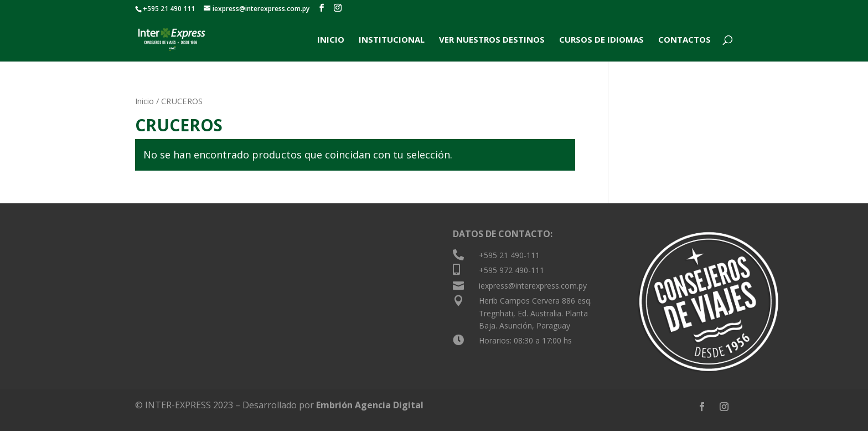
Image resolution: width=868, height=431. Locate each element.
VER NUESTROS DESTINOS (492, 40)
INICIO (331, 40)
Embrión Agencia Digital (370, 405)
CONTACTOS (684, 40)
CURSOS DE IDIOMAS (601, 40)
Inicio (144, 101)
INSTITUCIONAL (392, 40)
